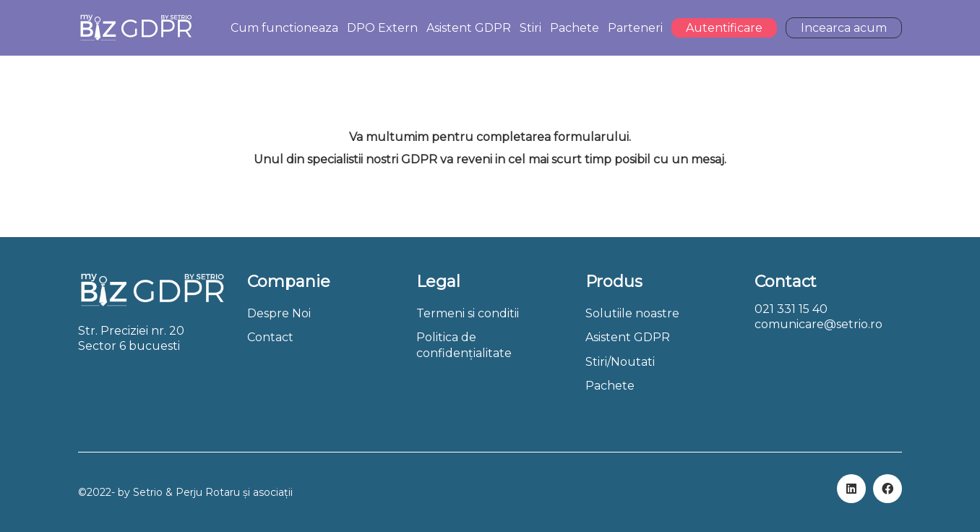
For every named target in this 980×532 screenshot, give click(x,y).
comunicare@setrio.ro (818, 324)
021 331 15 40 (791, 309)
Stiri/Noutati (620, 362)
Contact (270, 337)
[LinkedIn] (851, 489)
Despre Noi (279, 313)
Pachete (610, 386)
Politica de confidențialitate (464, 345)
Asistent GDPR (628, 337)
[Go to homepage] (136, 28)
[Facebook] (887, 489)
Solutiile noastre (632, 313)
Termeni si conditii (468, 313)
